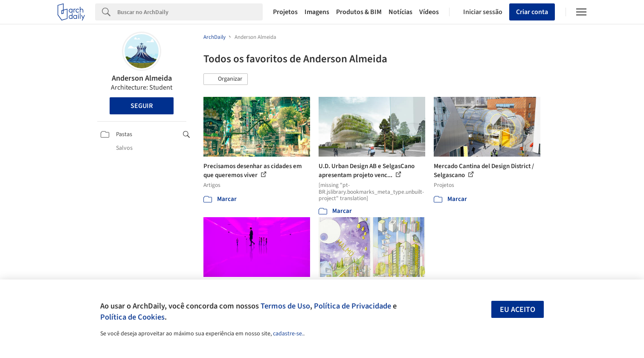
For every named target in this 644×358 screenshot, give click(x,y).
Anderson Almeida (142, 78)
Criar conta (532, 12)
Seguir (142, 106)
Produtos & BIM (359, 12)
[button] (226, 79)
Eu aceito (518, 310)
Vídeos (429, 12)
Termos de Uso (285, 306)
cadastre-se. (288, 334)
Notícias (400, 12)
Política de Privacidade (352, 306)
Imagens (317, 12)
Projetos (285, 12)
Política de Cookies (132, 317)
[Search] (190, 12)
